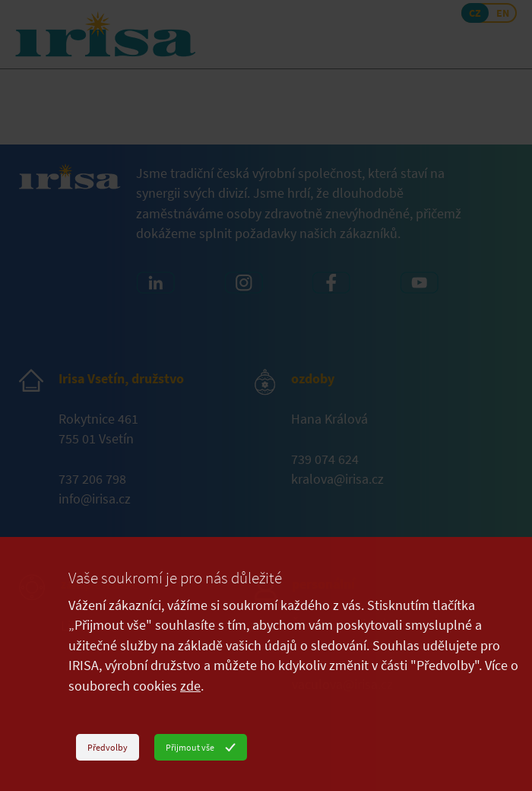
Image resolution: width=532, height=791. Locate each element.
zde (190, 686)
